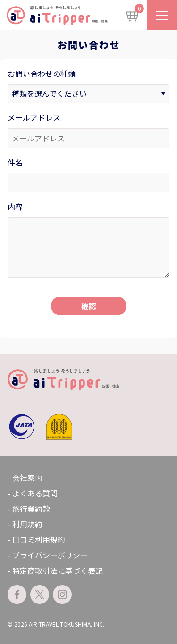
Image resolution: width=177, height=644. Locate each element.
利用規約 (27, 524)
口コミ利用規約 (39, 539)
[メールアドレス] (88, 138)
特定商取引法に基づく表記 (58, 570)
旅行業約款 (31, 509)
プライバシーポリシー (50, 555)
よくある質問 (35, 493)
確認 (89, 306)
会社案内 (27, 478)
